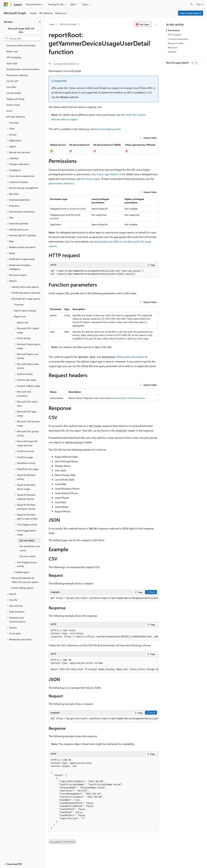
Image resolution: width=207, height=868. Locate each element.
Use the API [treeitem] (12, 81)
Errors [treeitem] (9, 111)
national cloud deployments (105, 129)
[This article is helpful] (192, 63)
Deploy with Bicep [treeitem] (15, 99)
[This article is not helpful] (196, 63)
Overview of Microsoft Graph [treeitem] (21, 45)
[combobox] (22, 30)
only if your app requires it (106, 174)
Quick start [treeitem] (12, 63)
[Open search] (192, 4)
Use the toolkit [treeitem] (14, 93)
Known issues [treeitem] (13, 105)
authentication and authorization (129, 398)
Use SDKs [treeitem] (11, 87)
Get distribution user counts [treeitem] (30, 548)
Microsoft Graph (68, 24)
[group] (103, 598)
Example (172, 52)
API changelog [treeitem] (14, 57)
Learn (52, 24)
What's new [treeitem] (12, 51)
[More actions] (156, 24)
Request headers (176, 43)
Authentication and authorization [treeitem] (23, 69)
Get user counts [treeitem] (27, 556)
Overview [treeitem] (14, 123)
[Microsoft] (6, 4)
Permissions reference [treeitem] (17, 75)
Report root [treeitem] (23, 322)
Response (173, 47)
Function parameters (178, 39)
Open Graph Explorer (191, 13)
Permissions (174, 30)
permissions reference (61, 183)
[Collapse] (40, 22)
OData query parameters (130, 357)
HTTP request (174, 35)
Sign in (200, 4)
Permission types (90, 179)
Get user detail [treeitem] (27, 540)
